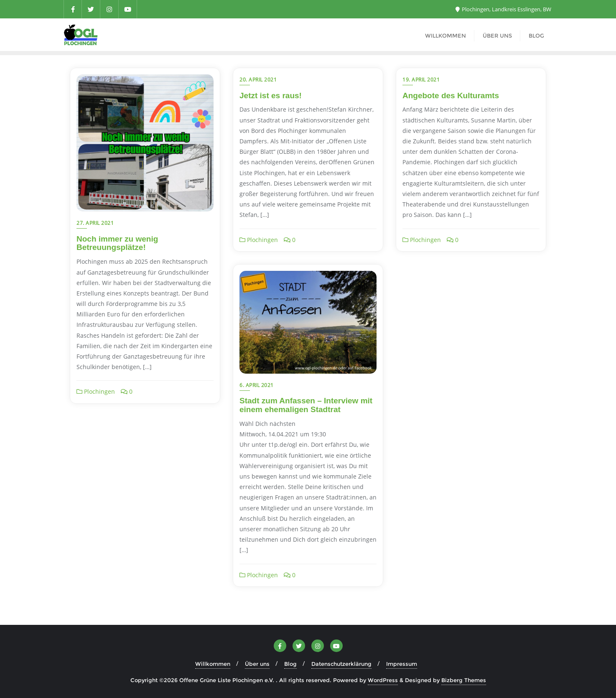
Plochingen (96, 391)
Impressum (402, 664)
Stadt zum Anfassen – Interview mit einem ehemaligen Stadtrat (306, 405)
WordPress (383, 680)
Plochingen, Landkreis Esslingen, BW (503, 9)
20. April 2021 (258, 80)
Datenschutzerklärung (341, 664)
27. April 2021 (95, 223)
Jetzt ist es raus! (271, 96)
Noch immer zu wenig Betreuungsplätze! (117, 243)
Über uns (257, 664)
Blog (290, 664)
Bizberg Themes (464, 680)
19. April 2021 (421, 80)
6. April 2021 (257, 385)
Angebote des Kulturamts (451, 96)
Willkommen (213, 664)
